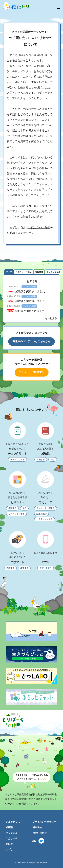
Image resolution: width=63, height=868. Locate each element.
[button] (58, 7)
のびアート (12, 844)
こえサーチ (12, 838)
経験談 (9, 827)
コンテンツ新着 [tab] (53, 272)
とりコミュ (12, 833)
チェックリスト (14, 822)
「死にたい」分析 (39, 227)
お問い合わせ (39, 833)
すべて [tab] (9, 272)
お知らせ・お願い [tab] (24, 272)
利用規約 (37, 827)
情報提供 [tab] (39, 272)
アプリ (9, 850)
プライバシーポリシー (44, 822)
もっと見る (51, 318)
